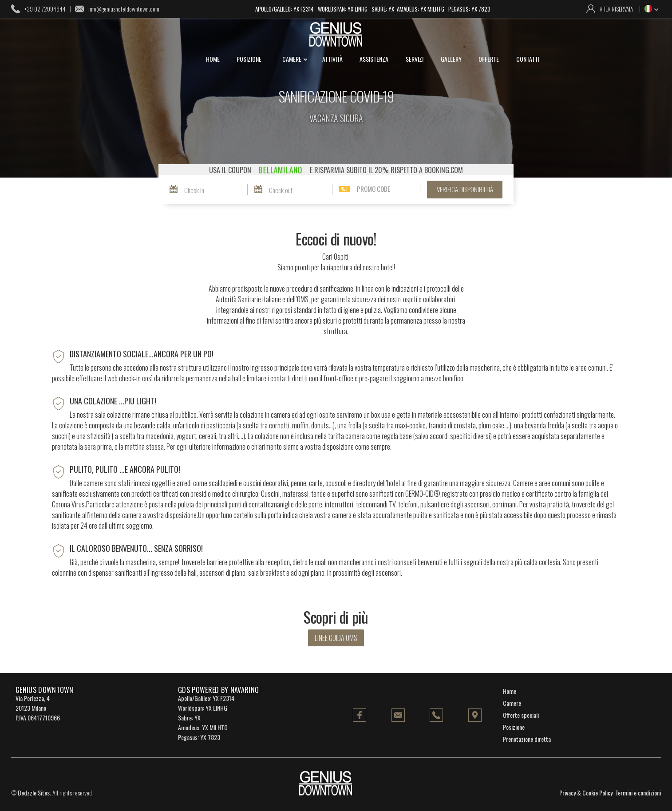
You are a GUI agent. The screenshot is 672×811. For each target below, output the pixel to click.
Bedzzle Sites (34, 793)
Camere (512, 703)
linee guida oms (336, 638)
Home (510, 691)
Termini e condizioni (638, 793)
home (213, 59)
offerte (489, 59)
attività (332, 59)
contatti (528, 59)
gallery (451, 59)
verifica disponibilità (465, 189)
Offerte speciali (521, 715)
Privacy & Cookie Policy (586, 793)
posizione (249, 59)
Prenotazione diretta (527, 739)
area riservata (616, 9)
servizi (415, 59)
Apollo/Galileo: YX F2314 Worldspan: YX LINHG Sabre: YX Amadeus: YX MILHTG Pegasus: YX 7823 (373, 9)
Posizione (514, 727)
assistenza (374, 59)
